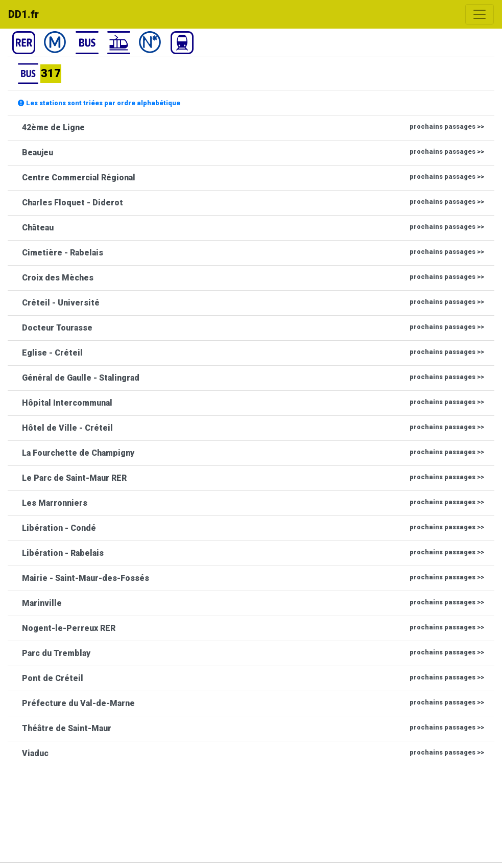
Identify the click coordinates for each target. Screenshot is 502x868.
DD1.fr (23, 14)
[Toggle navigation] (480, 14)
